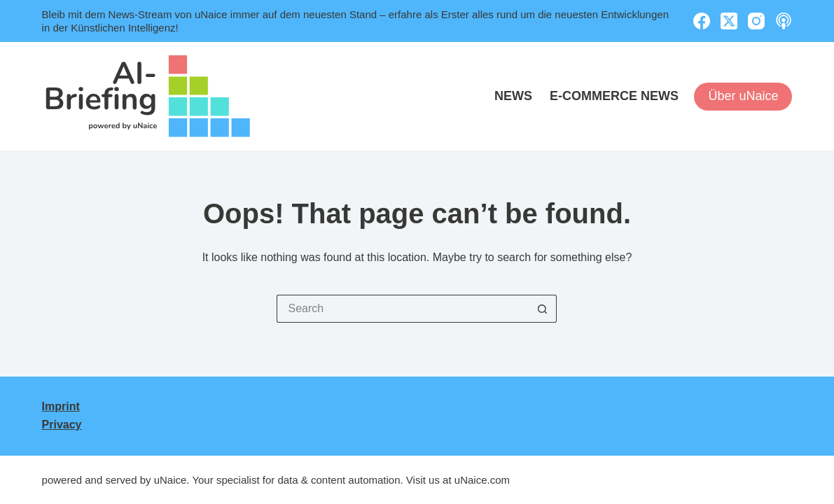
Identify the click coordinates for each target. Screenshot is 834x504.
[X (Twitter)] (729, 21)
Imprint (61, 406)
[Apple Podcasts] (784, 21)
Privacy (62, 425)
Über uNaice (743, 96)
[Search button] (543, 309)
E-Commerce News (614, 96)
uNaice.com (482, 480)
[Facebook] (702, 21)
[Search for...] (403, 309)
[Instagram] (756, 21)
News (513, 96)
